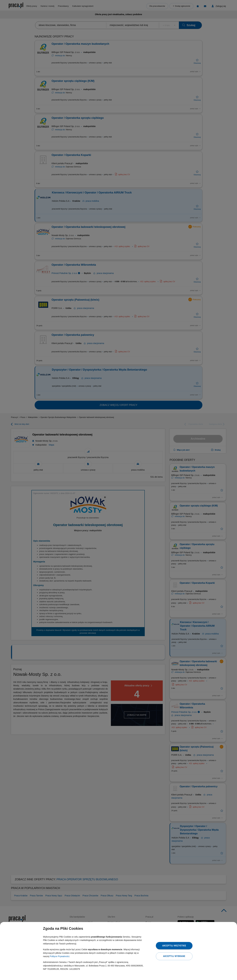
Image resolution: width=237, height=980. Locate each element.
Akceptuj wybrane (174, 956)
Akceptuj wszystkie (174, 946)
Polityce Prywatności (59, 956)
